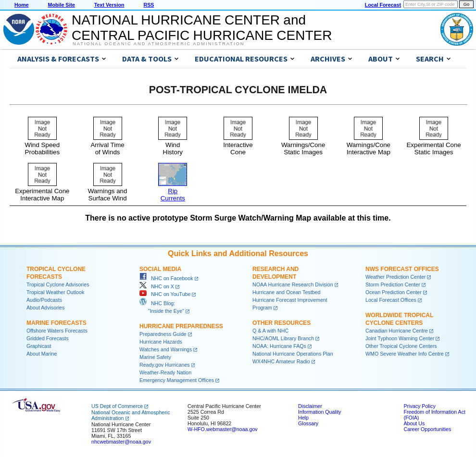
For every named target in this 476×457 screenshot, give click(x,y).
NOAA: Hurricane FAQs (279, 346)
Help (303, 418)
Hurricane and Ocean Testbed (286, 292)
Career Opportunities (427, 429)
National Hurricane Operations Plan (293, 354)
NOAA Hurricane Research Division (293, 284)
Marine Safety (155, 357)
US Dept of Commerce (117, 406)
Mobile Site (62, 5)
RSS (149, 5)
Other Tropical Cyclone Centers (401, 346)
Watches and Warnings (166, 349)
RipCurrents (173, 191)
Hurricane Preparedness (181, 326)
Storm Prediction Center (393, 284)
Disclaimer (310, 406)
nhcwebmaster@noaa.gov (121, 442)
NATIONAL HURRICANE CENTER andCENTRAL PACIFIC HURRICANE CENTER (202, 28)
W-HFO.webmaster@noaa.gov (223, 429)
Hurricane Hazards (161, 342)
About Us (414, 423)
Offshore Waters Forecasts (57, 331)
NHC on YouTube (165, 294)
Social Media (160, 269)
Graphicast (39, 346)
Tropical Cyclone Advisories (58, 284)
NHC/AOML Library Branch (283, 338)
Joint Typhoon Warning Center (400, 338)
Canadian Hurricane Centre (397, 331)
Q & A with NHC (270, 331)
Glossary (308, 423)
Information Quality (319, 412)
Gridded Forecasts (48, 338)
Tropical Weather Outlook (55, 292)
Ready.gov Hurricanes (165, 365)
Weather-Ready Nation (165, 372)
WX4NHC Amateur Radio (281, 361)
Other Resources (282, 323)
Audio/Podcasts (44, 300)
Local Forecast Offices (391, 300)
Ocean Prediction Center (394, 292)
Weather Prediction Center (395, 277)
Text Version (109, 5)
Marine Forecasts (56, 323)
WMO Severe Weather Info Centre (405, 354)
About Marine (42, 354)
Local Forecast (383, 5)
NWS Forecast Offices (402, 269)
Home (22, 5)
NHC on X (157, 286)
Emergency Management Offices (177, 380)
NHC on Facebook (166, 278)
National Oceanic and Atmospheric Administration (158, 44)
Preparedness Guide (163, 334)
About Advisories (45, 308)
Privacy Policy (419, 406)
